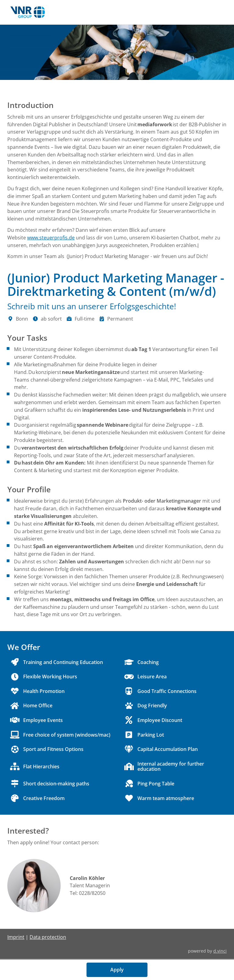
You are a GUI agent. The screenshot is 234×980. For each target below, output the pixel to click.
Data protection (48, 937)
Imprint (16, 937)
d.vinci (220, 951)
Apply (117, 970)
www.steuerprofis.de (51, 238)
